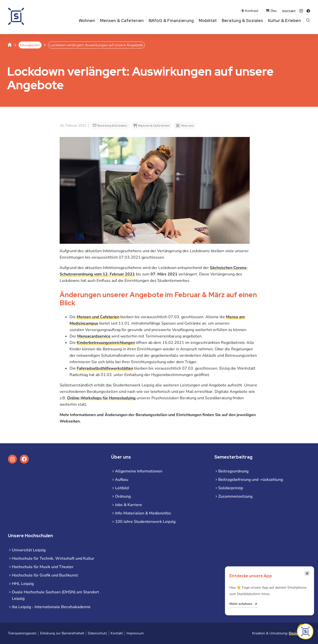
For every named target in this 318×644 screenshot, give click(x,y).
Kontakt (289, 11)
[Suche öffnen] (308, 21)
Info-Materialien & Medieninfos (143, 513)
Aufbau (122, 480)
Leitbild (122, 488)
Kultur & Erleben (284, 21)
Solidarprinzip (231, 488)
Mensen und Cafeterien (98, 317)
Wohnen (87, 21)
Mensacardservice (94, 336)
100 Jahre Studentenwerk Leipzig (145, 522)
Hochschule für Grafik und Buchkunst (45, 575)
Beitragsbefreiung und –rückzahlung (251, 480)
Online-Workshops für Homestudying (101, 398)
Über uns (187, 126)
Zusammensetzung (235, 496)
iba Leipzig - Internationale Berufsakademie (51, 607)
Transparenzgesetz (22, 633)
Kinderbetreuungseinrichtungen (106, 343)
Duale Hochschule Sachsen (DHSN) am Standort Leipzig (55, 595)
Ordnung (123, 496)
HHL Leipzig (23, 584)
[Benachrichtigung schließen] (307, 573)
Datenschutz (97, 633)
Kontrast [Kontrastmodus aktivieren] (249, 11)
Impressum (135, 633)
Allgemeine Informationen (139, 471)
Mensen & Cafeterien (122, 21)
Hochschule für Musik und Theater (43, 567)
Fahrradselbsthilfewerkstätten (105, 368)
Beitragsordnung (233, 471)
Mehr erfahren (241, 604)
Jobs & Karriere (129, 505)
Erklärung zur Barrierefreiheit (62, 633)
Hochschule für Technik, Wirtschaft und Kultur (53, 558)
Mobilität (208, 21)
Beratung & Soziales (242, 21)
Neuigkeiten (30, 45)
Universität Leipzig (29, 550)
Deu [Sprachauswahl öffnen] (271, 11)
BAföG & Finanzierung (171, 21)
